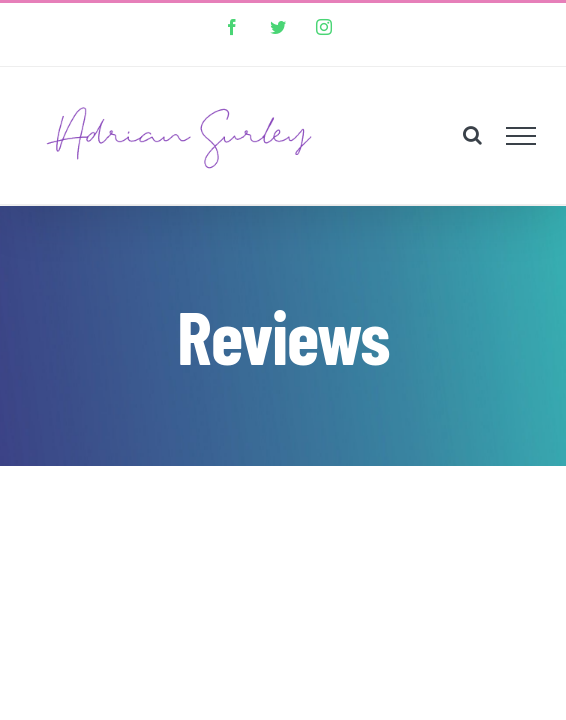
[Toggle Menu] (521, 121)
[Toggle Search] (472, 120)
